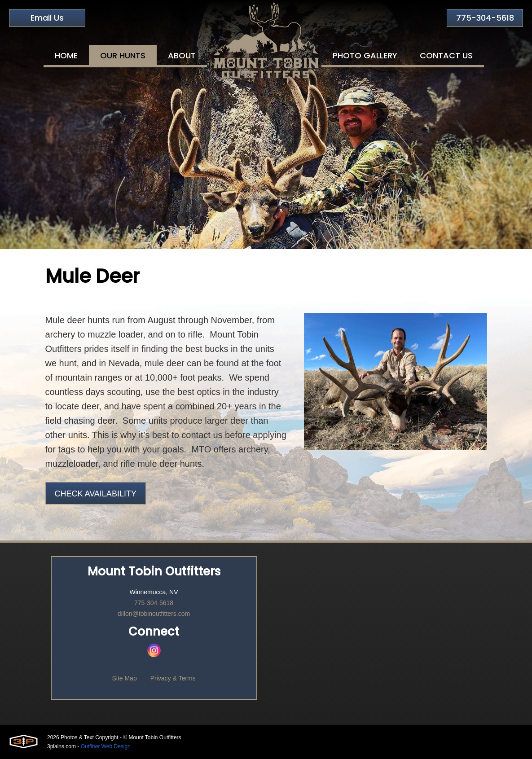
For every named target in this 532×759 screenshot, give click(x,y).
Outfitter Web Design (106, 746)
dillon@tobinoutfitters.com (154, 614)
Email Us (47, 18)
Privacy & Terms (173, 678)
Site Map (124, 678)
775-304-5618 (485, 18)
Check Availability (96, 494)
